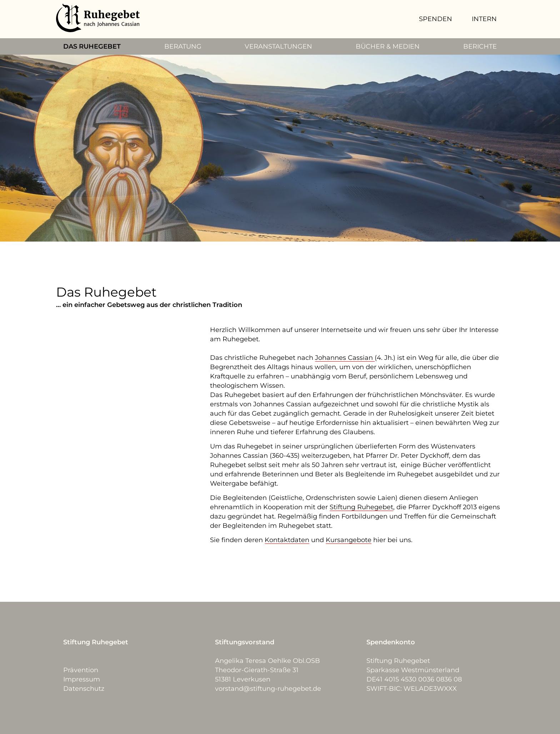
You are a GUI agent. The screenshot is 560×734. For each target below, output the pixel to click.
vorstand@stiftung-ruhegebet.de (268, 689)
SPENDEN (436, 19)
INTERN (484, 19)
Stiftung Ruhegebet (361, 507)
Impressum (82, 679)
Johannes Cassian (345, 358)
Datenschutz (84, 689)
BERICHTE (480, 46)
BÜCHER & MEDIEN (388, 46)
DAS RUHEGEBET (92, 46)
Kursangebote (349, 540)
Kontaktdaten (287, 540)
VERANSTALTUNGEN (278, 46)
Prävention (81, 670)
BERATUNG (183, 46)
